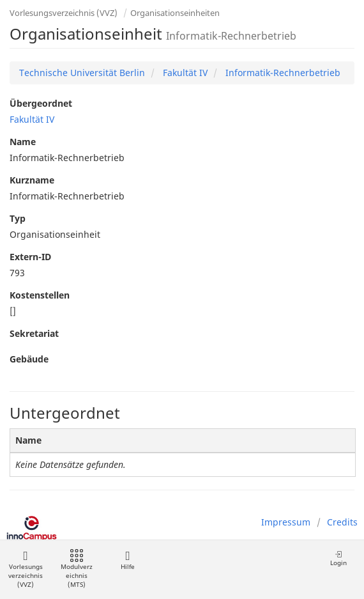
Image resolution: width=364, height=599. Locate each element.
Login (338, 558)
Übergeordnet (41, 103)
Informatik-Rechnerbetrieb (282, 73)
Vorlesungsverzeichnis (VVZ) (64, 13)
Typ (18, 218)
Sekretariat (34, 333)
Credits (342, 522)
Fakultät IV (184, 73)
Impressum (286, 522)
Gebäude (29, 359)
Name (23, 142)
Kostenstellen (40, 295)
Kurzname (32, 180)
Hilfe (127, 560)
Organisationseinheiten (175, 13)
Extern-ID (30, 257)
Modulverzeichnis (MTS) (77, 569)
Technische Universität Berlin (82, 73)
